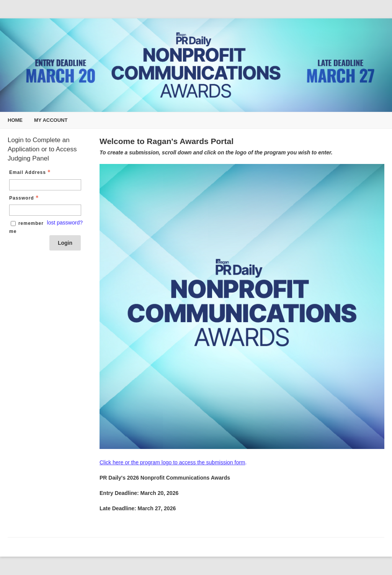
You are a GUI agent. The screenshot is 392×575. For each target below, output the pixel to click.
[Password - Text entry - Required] (45, 210)
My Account (51, 120)
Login (65, 243)
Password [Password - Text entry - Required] (25, 198)
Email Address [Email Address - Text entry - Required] (31, 172)
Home (15, 120)
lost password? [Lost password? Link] (65, 223)
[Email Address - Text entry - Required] (45, 185)
